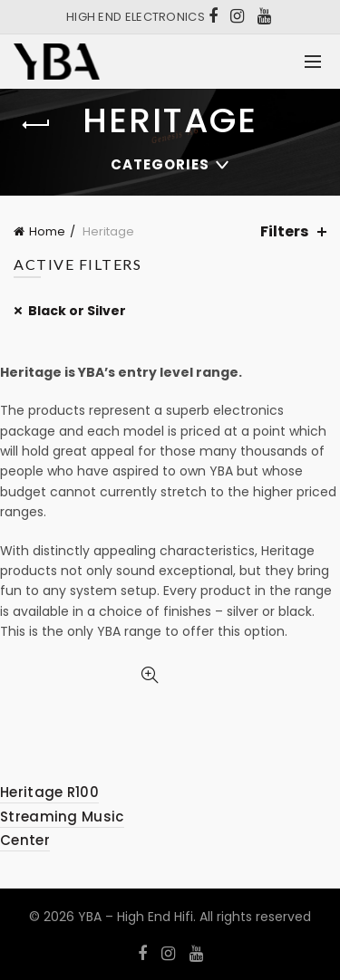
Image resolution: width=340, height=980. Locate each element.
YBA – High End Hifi (136, 917)
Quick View (150, 675)
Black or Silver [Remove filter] (77, 311)
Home (47, 231)
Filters (284, 231)
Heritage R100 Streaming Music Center (62, 816)
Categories (160, 164)
